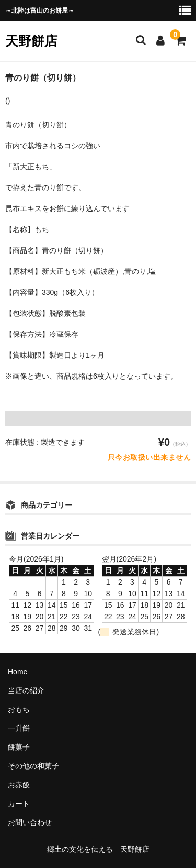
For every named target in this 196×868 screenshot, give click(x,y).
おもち (19, 709)
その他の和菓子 (33, 766)
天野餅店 (31, 41)
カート (19, 804)
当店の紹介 (26, 690)
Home (18, 672)
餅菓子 (19, 747)
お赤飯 (19, 785)
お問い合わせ (30, 822)
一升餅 (19, 728)
